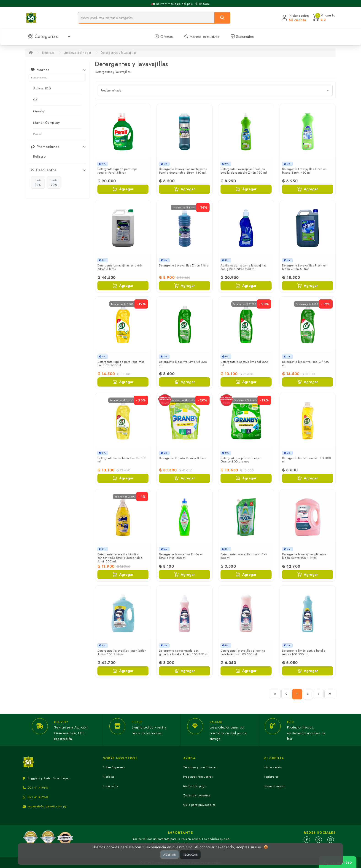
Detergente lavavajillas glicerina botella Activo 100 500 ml (243, 652)
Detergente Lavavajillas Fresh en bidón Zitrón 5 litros (304, 267)
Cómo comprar (274, 786)
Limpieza (48, 53)
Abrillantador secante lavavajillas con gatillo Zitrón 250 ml (243, 267)
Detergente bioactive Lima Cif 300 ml (183, 364)
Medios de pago (195, 786)
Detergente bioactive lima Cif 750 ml (306, 364)
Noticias (109, 777)
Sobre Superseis (114, 767)
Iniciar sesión (273, 767)
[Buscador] (146, 18)
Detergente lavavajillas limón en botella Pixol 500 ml (181, 556)
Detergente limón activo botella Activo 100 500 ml (304, 652)
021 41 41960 (38, 788)
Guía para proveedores (199, 805)
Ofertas (164, 37)
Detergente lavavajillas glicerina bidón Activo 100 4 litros (304, 556)
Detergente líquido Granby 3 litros (183, 458)
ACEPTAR (170, 855)
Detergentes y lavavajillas (119, 53)
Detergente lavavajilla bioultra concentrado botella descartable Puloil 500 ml (120, 558)
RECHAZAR (190, 855)
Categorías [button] (49, 36)
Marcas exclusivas (202, 37)
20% (54, 183)
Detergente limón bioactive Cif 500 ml (122, 460)
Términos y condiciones (200, 767)
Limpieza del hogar (78, 53)
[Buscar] (222, 18)
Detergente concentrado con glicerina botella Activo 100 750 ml (184, 652)
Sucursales (242, 37)
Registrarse (271, 777)
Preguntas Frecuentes (198, 777)
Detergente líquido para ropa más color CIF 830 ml (121, 364)
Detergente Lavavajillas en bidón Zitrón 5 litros (120, 267)
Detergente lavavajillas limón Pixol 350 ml (244, 556)
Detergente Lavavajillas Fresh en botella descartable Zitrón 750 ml (244, 171)
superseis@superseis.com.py (47, 806)
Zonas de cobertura (197, 795)
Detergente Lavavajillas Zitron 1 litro (184, 265)
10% (38, 183)
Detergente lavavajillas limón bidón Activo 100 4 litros (122, 652)
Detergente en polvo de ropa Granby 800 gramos (241, 460)
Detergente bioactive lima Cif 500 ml (244, 364)
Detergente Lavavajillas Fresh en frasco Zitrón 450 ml (304, 171)
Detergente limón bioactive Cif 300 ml (307, 460)
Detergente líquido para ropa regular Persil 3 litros (118, 171)
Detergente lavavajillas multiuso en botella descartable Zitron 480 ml (183, 171)
